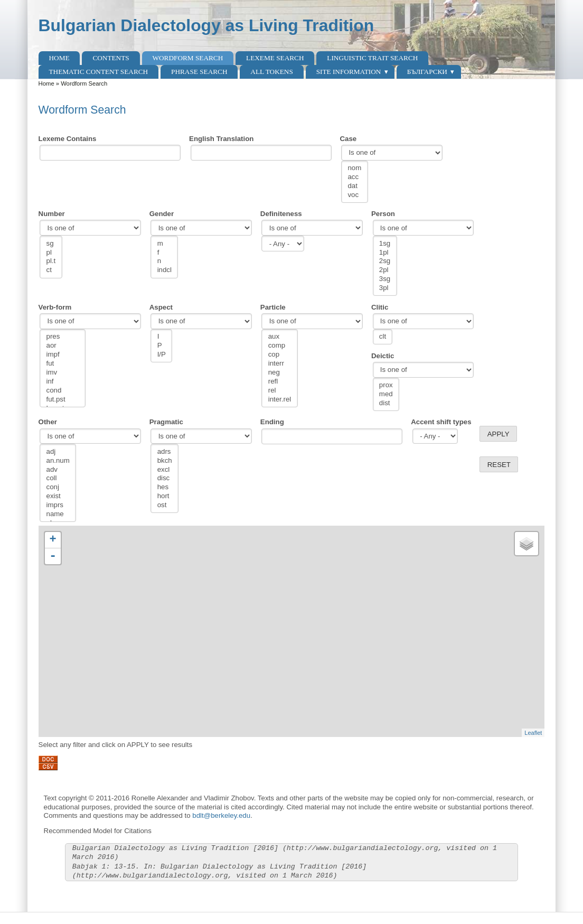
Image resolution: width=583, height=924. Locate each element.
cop (280, 355)
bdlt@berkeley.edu (221, 815)
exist (58, 496)
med (386, 394)
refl (280, 382)
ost (165, 505)
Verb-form (55, 307)
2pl (385, 270)
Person (383, 214)
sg (51, 244)
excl (165, 470)
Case (349, 139)
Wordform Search (187, 58)
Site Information (349, 72)
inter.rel (280, 400)
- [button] (53, 556)
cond (63, 391)
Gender (162, 214)
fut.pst (63, 400)
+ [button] (53, 540)
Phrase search (199, 72)
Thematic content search (99, 72)
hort (165, 496)
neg (280, 373)
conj (58, 487)
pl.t (51, 261)
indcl (164, 270)
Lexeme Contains (68, 139)
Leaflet (533, 733)
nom (354, 168)
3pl (385, 288)
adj (58, 452)
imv (63, 373)
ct (51, 270)
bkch (165, 461)
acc (354, 177)
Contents (111, 58)
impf (63, 355)
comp (280, 346)
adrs (165, 452)
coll (58, 478)
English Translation (221, 139)
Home (59, 58)
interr (280, 364)
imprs (58, 505)
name (58, 514)
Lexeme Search (275, 58)
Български (427, 72)
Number (52, 214)
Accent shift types (441, 422)
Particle (273, 307)
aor (63, 346)
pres (63, 337)
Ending (272, 422)
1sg (385, 244)
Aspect (161, 307)
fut (63, 364)
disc (165, 478)
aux (280, 337)
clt (383, 337)
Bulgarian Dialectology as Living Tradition (206, 25)
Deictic (383, 356)
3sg (385, 279)
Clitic (380, 307)
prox (386, 385)
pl (51, 253)
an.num (58, 461)
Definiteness (281, 214)
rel (280, 391)
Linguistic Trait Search (372, 58)
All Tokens (271, 72)
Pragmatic (166, 422)
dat (354, 186)
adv (58, 470)
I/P (162, 355)
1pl (385, 253)
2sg (385, 261)
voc (354, 195)
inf (63, 382)
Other (48, 422)
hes (165, 487)
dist (386, 403)
